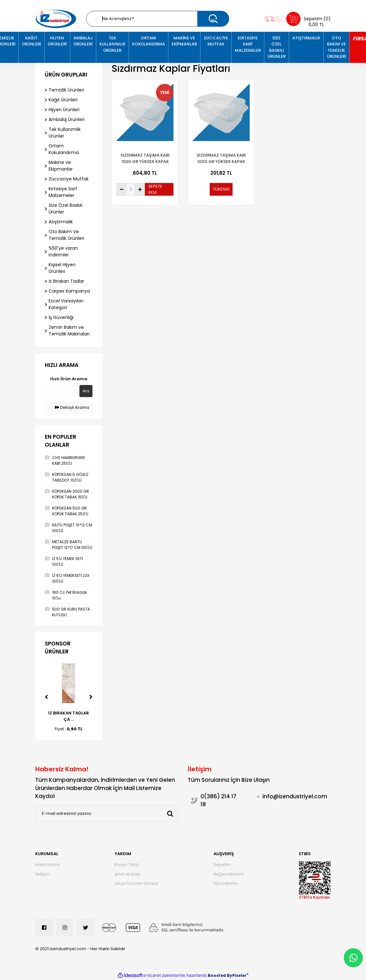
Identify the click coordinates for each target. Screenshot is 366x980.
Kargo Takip (127, 865)
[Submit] (170, 814)
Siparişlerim (226, 883)
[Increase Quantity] (140, 189)
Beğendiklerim (229, 874)
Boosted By (220, 975)
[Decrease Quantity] (121, 189)
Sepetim (222, 865)
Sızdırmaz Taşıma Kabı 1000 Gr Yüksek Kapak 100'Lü (221, 159)
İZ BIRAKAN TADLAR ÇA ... (69, 716)
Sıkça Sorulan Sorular (137, 883)
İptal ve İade (127, 874)
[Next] (91, 697)
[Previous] (46, 697)
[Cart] (308, 19)
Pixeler (239, 975)
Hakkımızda (47, 865)
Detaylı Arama (72, 407)
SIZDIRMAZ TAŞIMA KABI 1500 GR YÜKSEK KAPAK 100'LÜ (145, 159)
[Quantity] (131, 189)
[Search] (158, 19)
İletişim (42, 874)
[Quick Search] (60, 391)
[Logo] (56, 19)
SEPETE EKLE (155, 189)
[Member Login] (278, 19)
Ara (86, 391)
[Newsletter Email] (107, 814)
